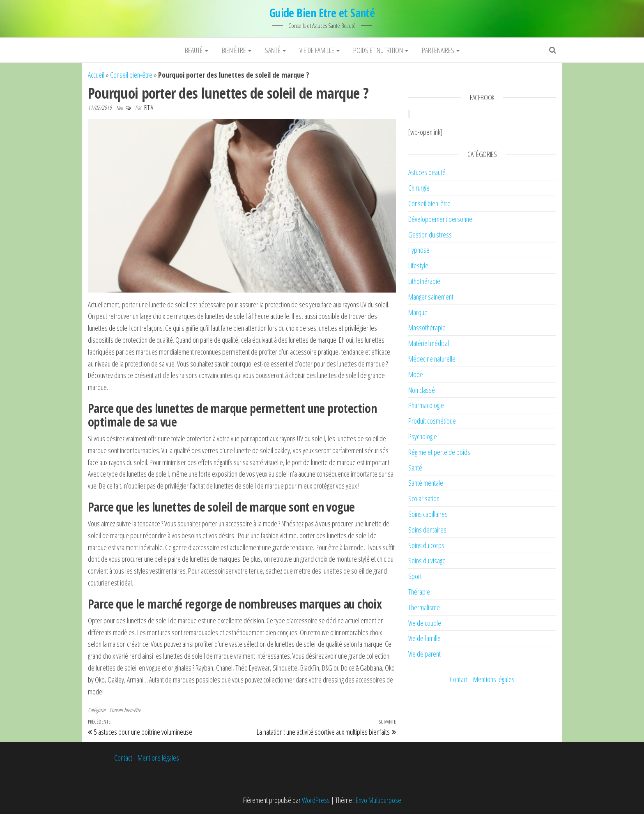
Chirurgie (419, 188)
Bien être (237, 50)
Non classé (422, 390)
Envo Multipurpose (378, 800)
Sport (415, 576)
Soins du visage (427, 560)
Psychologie (423, 436)
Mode (416, 374)
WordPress (316, 800)
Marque (418, 312)
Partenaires (441, 50)
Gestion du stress (430, 235)
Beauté (197, 50)
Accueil (96, 75)
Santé (275, 50)
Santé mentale (426, 483)
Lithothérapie (424, 281)
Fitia (149, 107)
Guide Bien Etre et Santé (322, 13)
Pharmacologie (426, 405)
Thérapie (419, 592)
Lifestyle (418, 265)
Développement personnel (441, 219)
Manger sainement (431, 297)
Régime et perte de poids (439, 452)
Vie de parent (424, 654)
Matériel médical (429, 343)
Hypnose (419, 250)
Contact (459, 679)
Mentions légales (494, 679)
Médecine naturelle (432, 359)
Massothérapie (427, 327)
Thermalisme (424, 607)
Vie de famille (320, 50)
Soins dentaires (427, 530)
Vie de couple (425, 623)
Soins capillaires (428, 514)
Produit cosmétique (432, 421)
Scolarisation (424, 498)
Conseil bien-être (131, 75)
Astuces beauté (427, 172)
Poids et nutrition (381, 50)
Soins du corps (426, 545)
